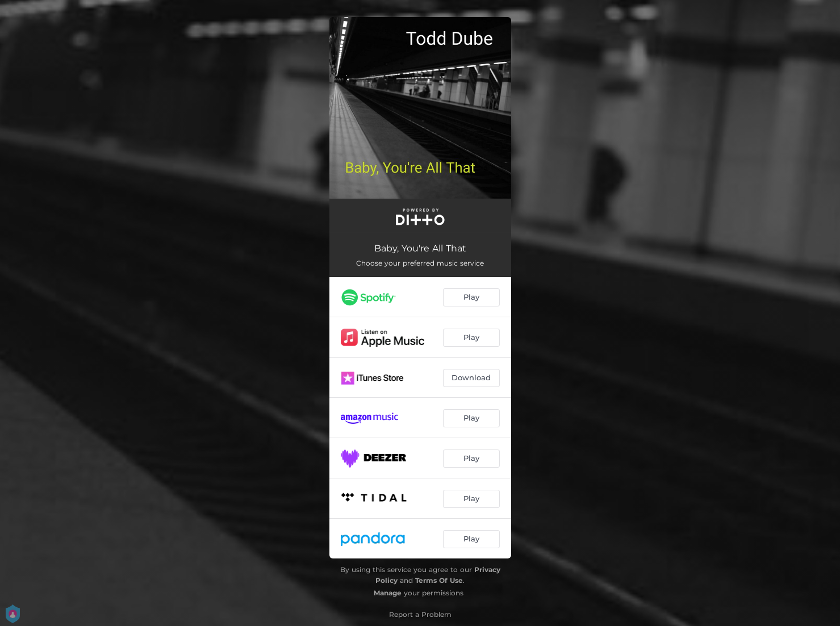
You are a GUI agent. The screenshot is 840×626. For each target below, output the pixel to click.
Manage (388, 593)
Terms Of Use (439, 580)
